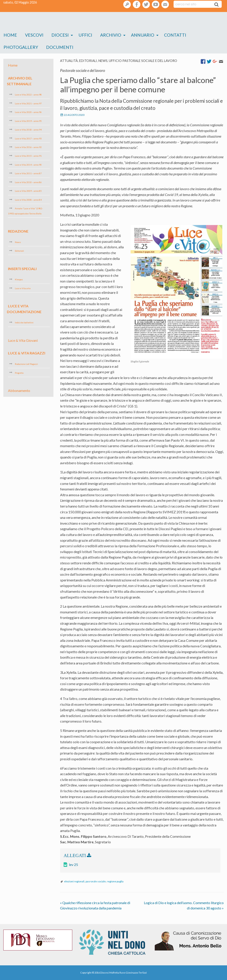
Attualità (69, 61)
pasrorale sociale (96, 881)
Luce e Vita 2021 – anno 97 (28, 103)
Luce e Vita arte (23, 288)
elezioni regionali (74, 881)
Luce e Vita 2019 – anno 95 (28, 121)
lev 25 (73, 864)
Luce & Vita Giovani (23, 340)
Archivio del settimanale (20, 81)
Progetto (19, 373)
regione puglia (115, 881)
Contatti (175, 35)
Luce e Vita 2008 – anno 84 (28, 200)
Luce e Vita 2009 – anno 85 (28, 191)
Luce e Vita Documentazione (24, 309)
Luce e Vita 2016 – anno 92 (28, 147)
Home (10, 35)
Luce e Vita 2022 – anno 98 (28, 95)
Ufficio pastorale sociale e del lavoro (143, 61)
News (103, 61)
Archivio (111, 35)
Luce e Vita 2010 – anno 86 (28, 182)
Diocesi (60, 35)
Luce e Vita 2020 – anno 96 (28, 112)
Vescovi (34, 35)
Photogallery (21, 47)
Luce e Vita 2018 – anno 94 (28, 130)
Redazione (18, 231)
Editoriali (88, 61)
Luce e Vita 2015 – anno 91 (28, 156)
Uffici (85, 35)
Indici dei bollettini (24, 322)
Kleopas (19, 279)
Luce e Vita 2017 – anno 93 (28, 138)
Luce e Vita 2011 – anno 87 (28, 173)
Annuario (143, 35)
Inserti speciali (22, 268)
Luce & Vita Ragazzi (27, 353)
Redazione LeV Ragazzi (26, 364)
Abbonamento (19, 390)
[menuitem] (10, 35)
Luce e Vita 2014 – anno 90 (28, 165)
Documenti (60, 47)
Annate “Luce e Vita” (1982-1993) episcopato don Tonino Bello (25, 211)
